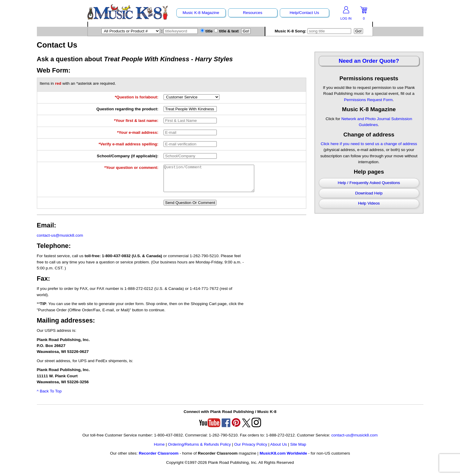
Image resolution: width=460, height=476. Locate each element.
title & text (226, 31)
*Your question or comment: (131, 168)
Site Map (298, 450)
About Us (279, 450)
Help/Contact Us (304, 13)
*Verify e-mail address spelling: (129, 144)
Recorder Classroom (159, 459)
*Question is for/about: (137, 97)
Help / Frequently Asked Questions (369, 183)
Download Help (369, 193)
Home (159, 450)
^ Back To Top (49, 396)
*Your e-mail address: (138, 132)
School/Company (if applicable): (128, 156)
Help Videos (369, 203)
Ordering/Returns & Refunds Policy (200, 450)
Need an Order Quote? (369, 61)
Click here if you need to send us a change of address (369, 144)
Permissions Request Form (368, 100)
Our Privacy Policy (251, 450)
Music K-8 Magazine (201, 13)
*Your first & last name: (136, 121)
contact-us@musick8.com (60, 241)
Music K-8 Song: (314, 31)
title (207, 31)
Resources (253, 13)
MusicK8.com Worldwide (283, 459)
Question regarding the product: (127, 109)
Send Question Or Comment (190, 208)
